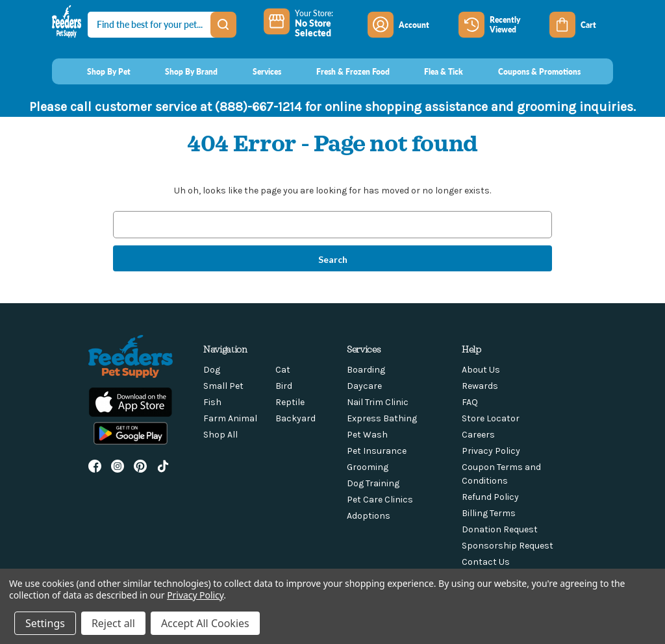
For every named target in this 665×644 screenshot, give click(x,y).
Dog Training (373, 483)
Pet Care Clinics (380, 500)
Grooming (368, 467)
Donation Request (500, 529)
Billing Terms (489, 513)
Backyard (295, 418)
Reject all (113, 623)
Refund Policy (490, 497)
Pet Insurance (377, 451)
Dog (212, 370)
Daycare (364, 386)
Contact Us (486, 562)
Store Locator (491, 418)
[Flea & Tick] (432, 71)
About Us (481, 370)
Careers (478, 435)
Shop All (220, 435)
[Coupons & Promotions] (527, 71)
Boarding (366, 370)
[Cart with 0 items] (581, 25)
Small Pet (223, 386)
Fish (212, 402)
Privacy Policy (491, 451)
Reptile (290, 402)
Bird (284, 386)
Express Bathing (382, 418)
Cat (283, 370)
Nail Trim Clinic (378, 402)
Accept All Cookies (205, 623)
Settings (45, 623)
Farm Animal (230, 418)
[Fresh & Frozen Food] (341, 71)
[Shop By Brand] (180, 71)
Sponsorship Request (508, 546)
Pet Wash (367, 435)
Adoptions (369, 516)
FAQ (470, 402)
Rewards (480, 386)
